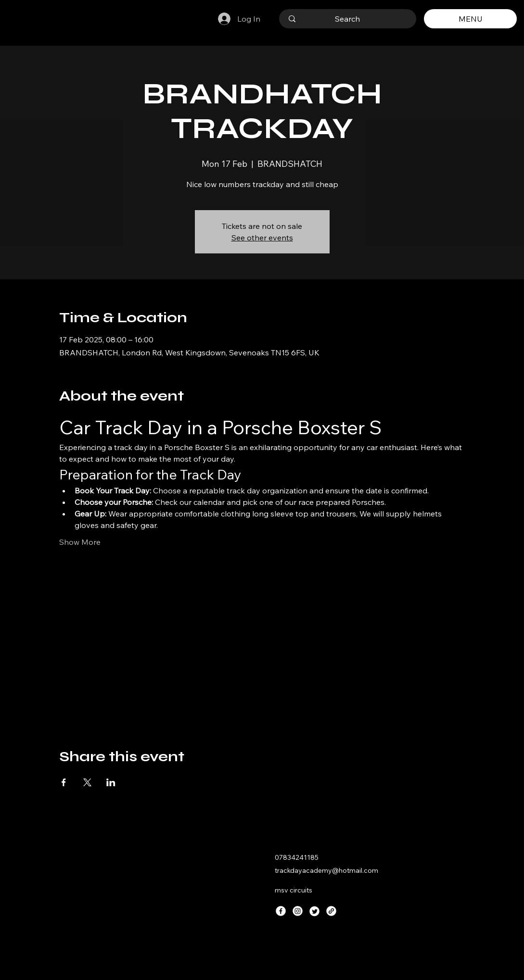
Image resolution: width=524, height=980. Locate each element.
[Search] (347, 19)
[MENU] (470, 19)
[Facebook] (281, 911)
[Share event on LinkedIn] (111, 782)
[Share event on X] (87, 782)
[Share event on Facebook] (64, 782)
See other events (262, 238)
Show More (80, 542)
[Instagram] (298, 911)
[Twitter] (314, 911)
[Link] (331, 911)
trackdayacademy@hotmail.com (326, 870)
